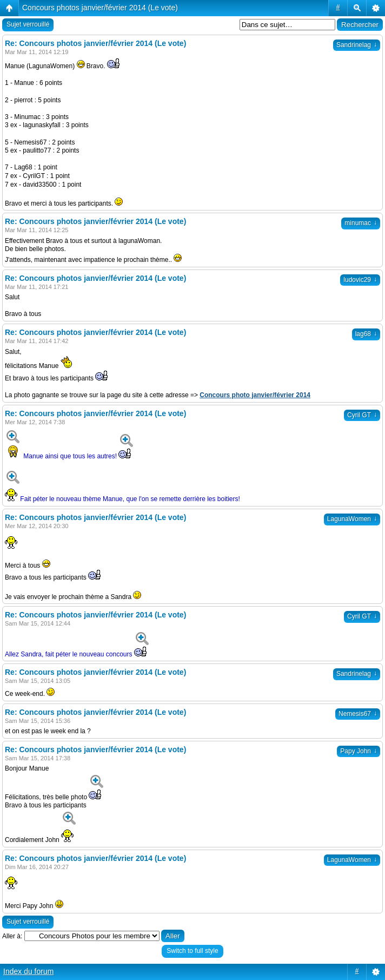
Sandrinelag (357, 45)
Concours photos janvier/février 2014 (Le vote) (100, 8)
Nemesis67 (358, 714)
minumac (361, 223)
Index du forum (28, 971)
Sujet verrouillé (28, 24)
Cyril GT (362, 415)
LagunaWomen (352, 519)
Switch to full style (192, 951)
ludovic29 (360, 280)
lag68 (366, 334)
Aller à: (12, 936)
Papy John (359, 751)
